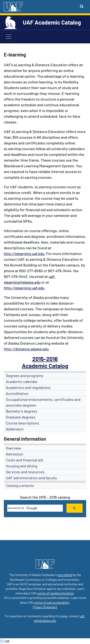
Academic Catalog (45, 366)
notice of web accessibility (52, 603)
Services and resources (25, 472)
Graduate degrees (21, 417)
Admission (14, 454)
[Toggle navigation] (9, 37)
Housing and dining (21, 466)
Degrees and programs (24, 376)
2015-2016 (45, 359)
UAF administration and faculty (31, 478)
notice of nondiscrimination (55, 593)
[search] (35, 508)
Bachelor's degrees (21, 411)
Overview (13, 448)
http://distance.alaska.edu (26, 349)
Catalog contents (20, 485)
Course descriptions (22, 423)
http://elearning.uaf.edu (24, 253)
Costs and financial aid (24, 460)
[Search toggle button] (82, 6)
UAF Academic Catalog (52, 22)
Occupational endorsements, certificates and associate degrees (43, 402)
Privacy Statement (45, 607)
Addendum (15, 429)
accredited (65, 575)
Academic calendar (22, 381)
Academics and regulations (28, 387)
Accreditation (17, 393)
